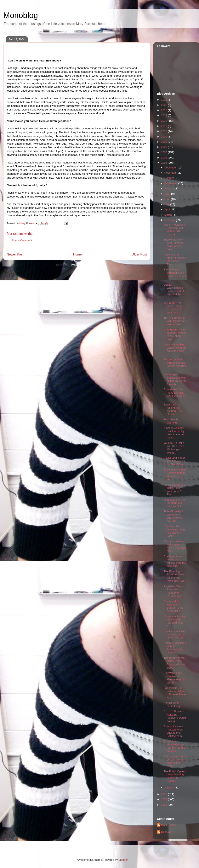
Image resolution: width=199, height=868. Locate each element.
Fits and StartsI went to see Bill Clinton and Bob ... (175, 364)
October (170, 178)
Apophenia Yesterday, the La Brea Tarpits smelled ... (174, 746)
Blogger (123, 860)
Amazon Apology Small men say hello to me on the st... (174, 433)
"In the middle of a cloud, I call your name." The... (174, 490)
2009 (164, 137)
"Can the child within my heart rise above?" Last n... (174, 531)
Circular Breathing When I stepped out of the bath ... (175, 349)
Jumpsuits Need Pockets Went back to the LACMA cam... (174, 731)
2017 (164, 110)
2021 (164, 100)
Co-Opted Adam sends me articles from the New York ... (175, 561)
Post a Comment (22, 240)
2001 (164, 805)
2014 (164, 115)
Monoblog (21, 15)
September (171, 183)
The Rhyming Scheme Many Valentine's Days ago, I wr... (175, 576)
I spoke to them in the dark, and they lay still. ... (174, 503)
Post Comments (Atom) (85, 265)
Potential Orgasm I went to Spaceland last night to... (175, 648)
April (167, 209)
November (171, 173)
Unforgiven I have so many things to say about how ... (174, 334)
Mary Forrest (169, 825)
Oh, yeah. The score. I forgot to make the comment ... (173, 308)
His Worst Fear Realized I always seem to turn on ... (174, 678)
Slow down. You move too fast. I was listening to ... (174, 394)
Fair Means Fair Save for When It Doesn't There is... (175, 693)
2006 (164, 152)
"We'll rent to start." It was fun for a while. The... (175, 259)
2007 (164, 147)
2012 (164, 126)
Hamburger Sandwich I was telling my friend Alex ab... (175, 379)
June (168, 199)
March (169, 215)
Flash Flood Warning (171, 421)
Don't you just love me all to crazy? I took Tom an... (175, 634)
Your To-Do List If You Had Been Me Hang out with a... (174, 448)
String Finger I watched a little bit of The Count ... (175, 274)
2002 (164, 799)
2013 (164, 121)
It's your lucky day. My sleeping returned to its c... (175, 621)
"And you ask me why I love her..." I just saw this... (175, 546)
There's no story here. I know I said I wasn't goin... (173, 244)
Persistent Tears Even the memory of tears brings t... (174, 591)
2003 (164, 794)
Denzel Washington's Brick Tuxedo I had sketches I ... (174, 291)
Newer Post (15, 254)
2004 (164, 163)
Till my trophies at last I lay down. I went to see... (175, 321)
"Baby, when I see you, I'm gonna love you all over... (174, 761)
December (171, 168)
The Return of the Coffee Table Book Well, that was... (174, 663)
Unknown (167, 832)
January (170, 788)
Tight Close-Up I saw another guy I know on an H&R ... (173, 516)
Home (78, 254)
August (169, 188)
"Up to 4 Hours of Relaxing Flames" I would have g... (175, 716)
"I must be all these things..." (174, 704)
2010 (164, 131)
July (167, 194)
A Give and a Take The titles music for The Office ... (175, 461)
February (170, 220)
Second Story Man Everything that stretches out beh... (175, 474)
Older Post (139, 254)
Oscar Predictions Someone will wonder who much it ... (174, 230)
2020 (164, 105)
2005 (164, 158)
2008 (164, 142)
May (167, 204)
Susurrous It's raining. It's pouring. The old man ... (173, 409)
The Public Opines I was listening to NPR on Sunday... (175, 776)
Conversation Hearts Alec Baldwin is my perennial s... (173, 606)
